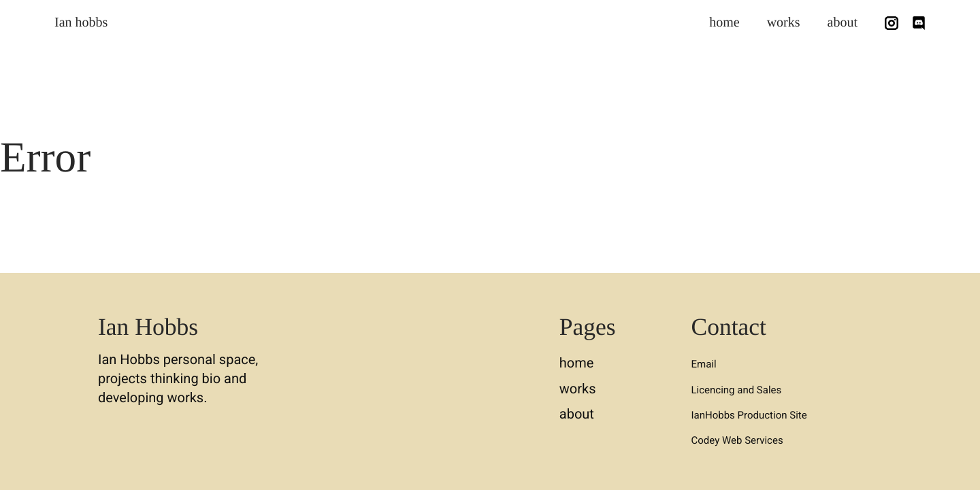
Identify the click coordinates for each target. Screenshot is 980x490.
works (784, 22)
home (724, 22)
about (843, 22)
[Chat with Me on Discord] (919, 23)
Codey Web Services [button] (737, 440)
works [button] (578, 389)
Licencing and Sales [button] (737, 390)
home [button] (577, 363)
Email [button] (704, 364)
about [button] (577, 414)
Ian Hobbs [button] (148, 327)
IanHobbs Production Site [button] (749, 415)
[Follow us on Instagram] (892, 23)
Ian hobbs (81, 22)
